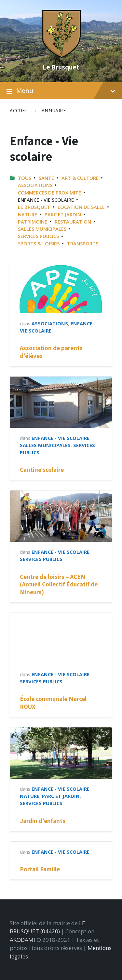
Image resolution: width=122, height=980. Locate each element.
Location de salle (81, 207)
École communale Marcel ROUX (53, 702)
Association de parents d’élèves (51, 352)
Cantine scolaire (42, 469)
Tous (25, 178)
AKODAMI (22, 940)
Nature (27, 214)
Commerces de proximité (49, 193)
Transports (83, 243)
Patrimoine (33, 222)
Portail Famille (40, 869)
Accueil (20, 110)
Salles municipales (42, 229)
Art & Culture (80, 178)
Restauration (73, 222)
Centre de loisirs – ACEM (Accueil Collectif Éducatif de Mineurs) (59, 584)
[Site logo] (61, 56)
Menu (61, 91)
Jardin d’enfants (43, 821)
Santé (46, 178)
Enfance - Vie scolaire (61, 438)
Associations (35, 185)
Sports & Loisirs (39, 243)
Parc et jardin (63, 214)
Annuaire (54, 110)
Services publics (38, 236)
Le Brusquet (61, 67)
